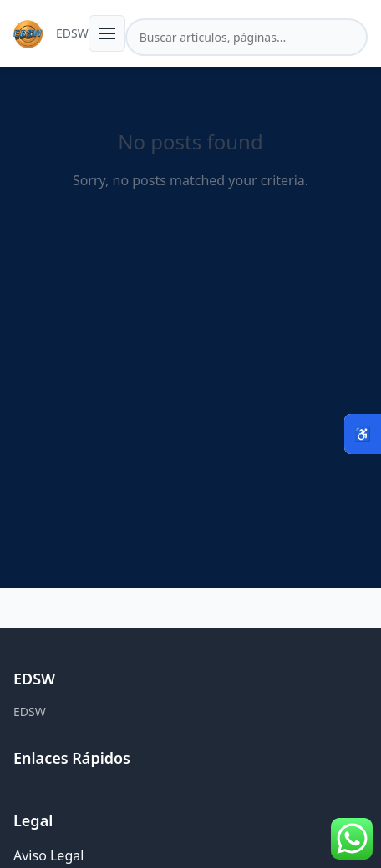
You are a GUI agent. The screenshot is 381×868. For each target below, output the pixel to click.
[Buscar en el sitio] (246, 37)
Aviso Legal (48, 855)
